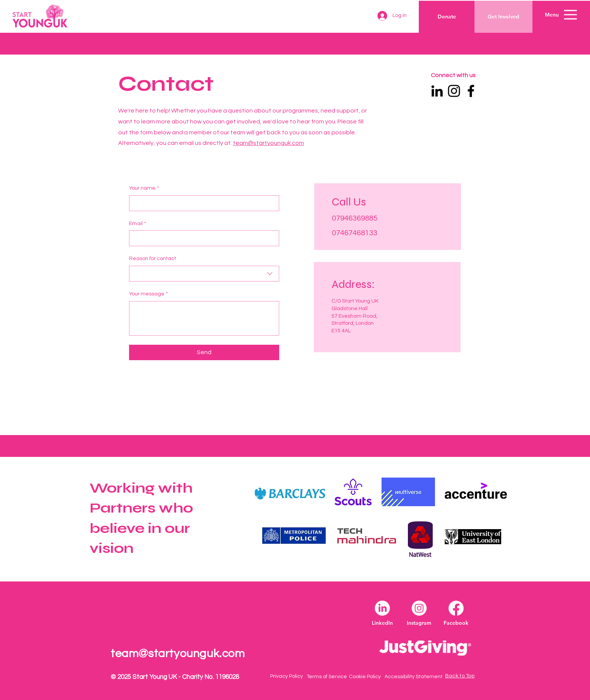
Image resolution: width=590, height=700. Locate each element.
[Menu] (570, 14)
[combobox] (204, 274)
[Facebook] (471, 91)
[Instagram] (454, 91)
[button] (552, 15)
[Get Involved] (503, 17)
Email (138, 224)
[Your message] (204, 318)
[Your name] (202, 203)
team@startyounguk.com (268, 143)
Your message (148, 294)
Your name (144, 189)
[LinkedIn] (437, 91)
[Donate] (447, 17)
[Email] (202, 238)
